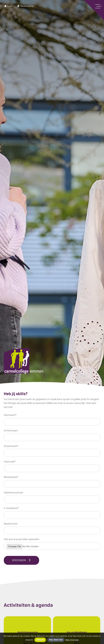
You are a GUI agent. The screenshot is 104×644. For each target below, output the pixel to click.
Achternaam (11, 430)
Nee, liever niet (56, 640)
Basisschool (11, 524)
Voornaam (10, 415)
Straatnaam (11, 446)
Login (8, 6)
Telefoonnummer (14, 493)
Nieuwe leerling (25, 6)
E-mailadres (11, 508)
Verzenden (21, 560)
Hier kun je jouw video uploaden (22, 539)
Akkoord (40, 640)
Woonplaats (11, 477)
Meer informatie (72, 640)
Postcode (10, 462)
